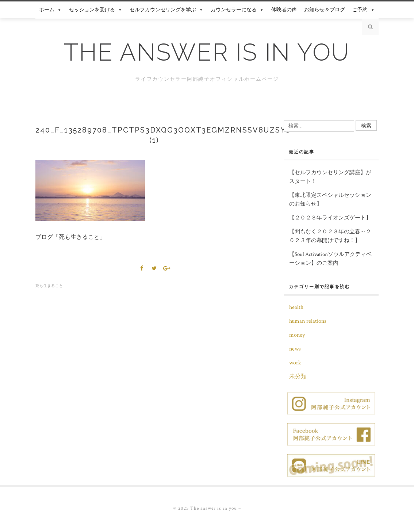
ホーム (50, 10)
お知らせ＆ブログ (325, 10)
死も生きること (49, 286)
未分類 (298, 377)
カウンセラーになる (237, 10)
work (295, 363)
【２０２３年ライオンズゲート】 (330, 218)
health (296, 307)
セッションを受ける (96, 10)
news (295, 349)
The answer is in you (207, 52)
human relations (308, 321)
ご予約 (364, 10)
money (297, 335)
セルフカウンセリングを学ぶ (166, 10)
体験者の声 (284, 10)
